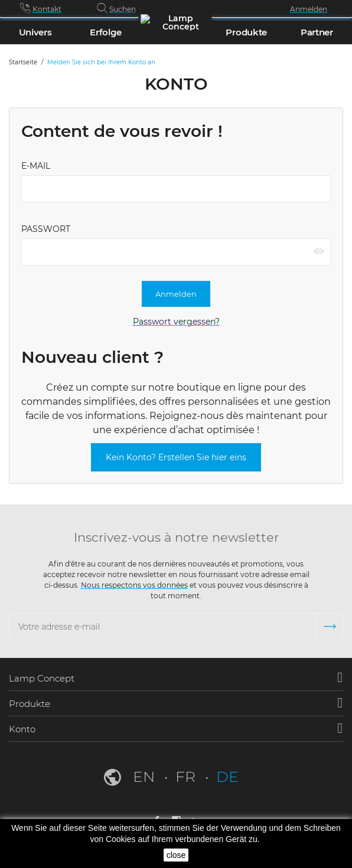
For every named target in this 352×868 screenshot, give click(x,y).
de (227, 777)
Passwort (46, 229)
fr (187, 777)
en (146, 777)
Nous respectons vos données (134, 585)
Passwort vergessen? (176, 322)
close (176, 855)
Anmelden (176, 294)
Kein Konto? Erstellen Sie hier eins (176, 457)
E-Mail (36, 166)
